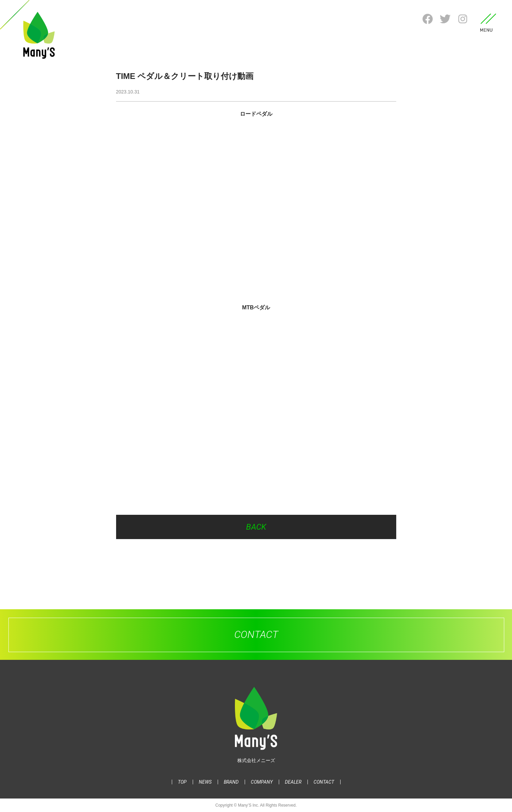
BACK (256, 527)
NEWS (205, 782)
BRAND (231, 782)
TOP (182, 782)
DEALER (293, 782)
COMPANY (262, 782)
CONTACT (324, 782)
